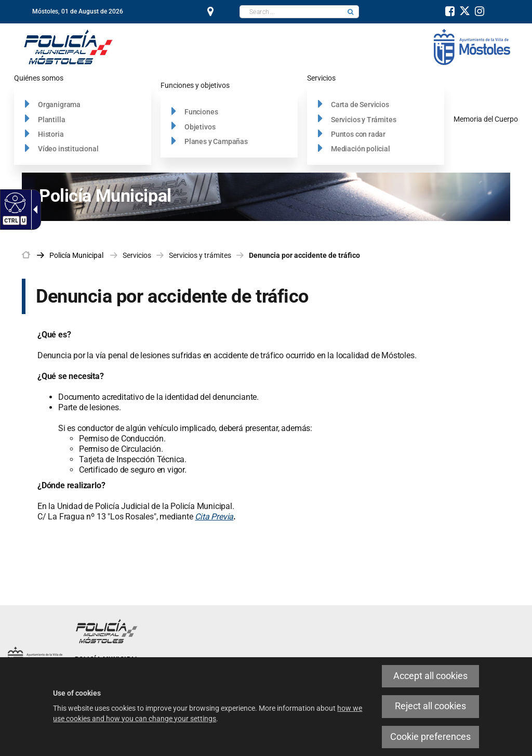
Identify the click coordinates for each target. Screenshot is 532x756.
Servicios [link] (137, 255)
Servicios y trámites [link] (200, 255)
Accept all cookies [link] (430, 676)
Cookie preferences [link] (430, 737)
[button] (351, 12)
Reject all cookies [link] (430, 706)
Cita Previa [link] (214, 517)
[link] (14, 202)
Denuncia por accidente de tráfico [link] (304, 255)
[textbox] (291, 12)
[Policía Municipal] (69, 46)
